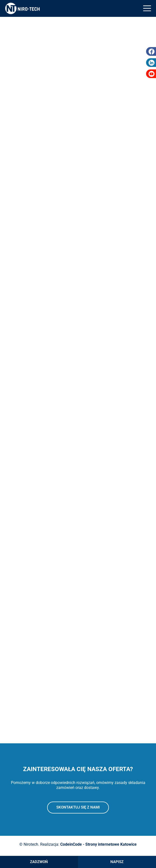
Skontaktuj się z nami (78, 807)
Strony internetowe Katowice (111, 844)
